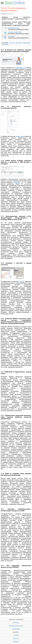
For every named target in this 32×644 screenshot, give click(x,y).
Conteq (22, 281)
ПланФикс (11, 36)
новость (16, 638)
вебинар (16, 642)
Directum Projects (14, 28)
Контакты (16, 623)
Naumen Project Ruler (15, 32)
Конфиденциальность (16, 626)
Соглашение (16, 629)
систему (16, 635)
